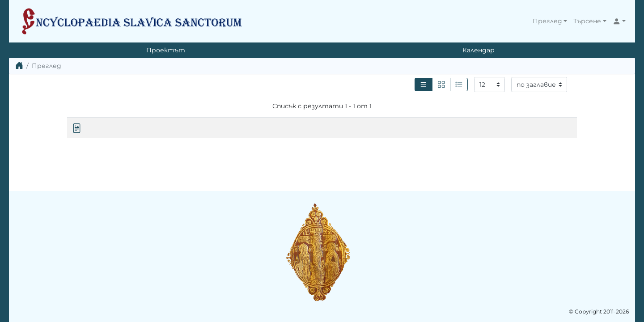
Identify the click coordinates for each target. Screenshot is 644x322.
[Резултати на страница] (489, 85)
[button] (550, 21)
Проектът (166, 50)
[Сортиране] (539, 85)
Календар (479, 50)
